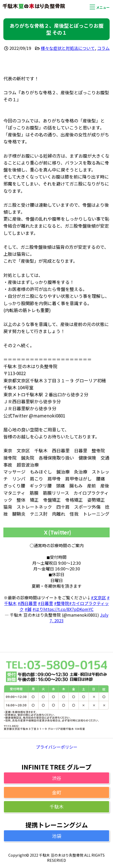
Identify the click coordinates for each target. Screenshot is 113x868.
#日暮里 (45, 603)
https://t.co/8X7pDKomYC (68, 609)
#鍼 (28, 609)
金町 (57, 792)
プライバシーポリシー (57, 747)
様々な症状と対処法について (68, 48)
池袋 (57, 836)
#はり (38, 609)
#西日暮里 (27, 603)
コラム (103, 48)
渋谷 (57, 778)
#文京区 (98, 598)
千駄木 (57, 807)
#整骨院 (62, 603)
